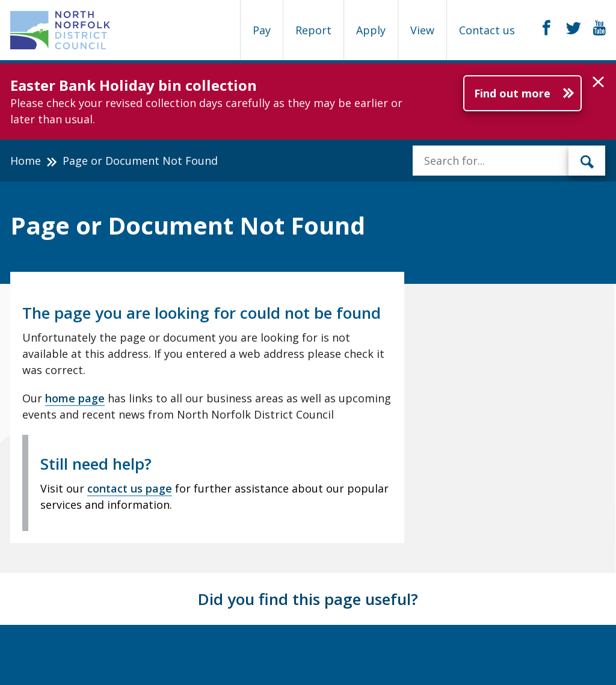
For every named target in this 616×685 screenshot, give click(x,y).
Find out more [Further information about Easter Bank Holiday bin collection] (512, 93)
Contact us (487, 30)
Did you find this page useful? (308, 599)
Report (313, 30)
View (422, 30)
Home (26, 161)
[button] (598, 82)
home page (75, 398)
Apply (371, 30)
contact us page (130, 488)
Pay (262, 30)
